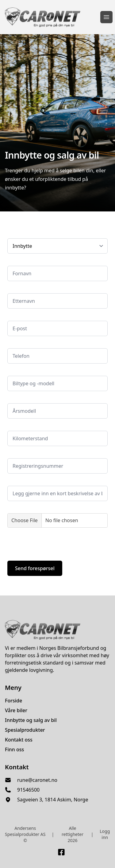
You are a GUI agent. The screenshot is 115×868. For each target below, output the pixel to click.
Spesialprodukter (25, 730)
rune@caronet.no (37, 780)
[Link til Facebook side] (61, 852)
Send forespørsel (35, 568)
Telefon (15, 344)
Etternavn (17, 289)
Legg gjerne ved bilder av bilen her (43, 509)
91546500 (28, 790)
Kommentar (20, 481)
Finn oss (14, 749)
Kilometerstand (23, 426)
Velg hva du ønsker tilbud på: (37, 234)
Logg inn (105, 834)
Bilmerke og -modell (28, 371)
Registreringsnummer (30, 454)
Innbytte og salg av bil (31, 720)
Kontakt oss (19, 740)
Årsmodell (18, 399)
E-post (14, 316)
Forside (13, 701)
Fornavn (16, 261)
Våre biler (16, 710)
